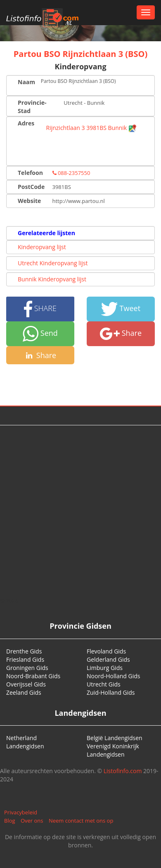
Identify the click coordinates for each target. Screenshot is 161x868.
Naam (26, 82)
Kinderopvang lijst (42, 247)
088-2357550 (71, 173)
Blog (10, 821)
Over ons (32, 821)
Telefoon (30, 173)
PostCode (31, 187)
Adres (26, 123)
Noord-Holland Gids (114, 676)
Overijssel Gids (26, 684)
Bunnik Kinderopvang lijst (52, 279)
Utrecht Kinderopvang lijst (53, 263)
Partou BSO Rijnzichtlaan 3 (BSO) (80, 54)
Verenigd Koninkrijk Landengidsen (113, 750)
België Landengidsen (115, 738)
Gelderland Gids (108, 659)
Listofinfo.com (123, 771)
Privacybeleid (21, 812)
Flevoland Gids (106, 651)
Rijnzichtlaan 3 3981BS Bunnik (91, 128)
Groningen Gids (27, 668)
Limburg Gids (105, 668)
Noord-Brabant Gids (33, 676)
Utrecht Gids (104, 684)
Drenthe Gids (24, 651)
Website (29, 201)
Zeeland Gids (24, 692)
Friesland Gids (25, 659)
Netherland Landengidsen (25, 742)
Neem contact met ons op (81, 821)
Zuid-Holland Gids (111, 692)
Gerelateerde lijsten (46, 233)
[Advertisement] (77, 511)
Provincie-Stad (32, 107)
